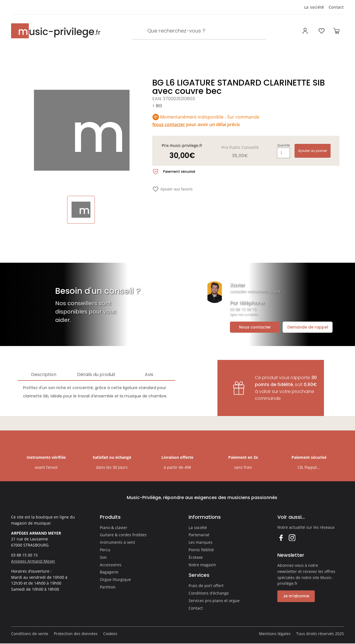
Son (103, 557)
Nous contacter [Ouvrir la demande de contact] (255, 327)
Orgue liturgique (115, 579)
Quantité (284, 146)
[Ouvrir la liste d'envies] (321, 31)
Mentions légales (275, 634)
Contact (336, 7)
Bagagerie (109, 572)
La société (314, 7)
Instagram (292, 537)
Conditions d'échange (209, 593)
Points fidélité (201, 550)
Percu (105, 550)
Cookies (110, 634)
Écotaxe (196, 557)
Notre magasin (202, 565)
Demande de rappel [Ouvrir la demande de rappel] (308, 327)
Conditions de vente (30, 634)
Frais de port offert (206, 586)
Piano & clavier (114, 528)
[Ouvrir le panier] (336, 31)
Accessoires (111, 565)
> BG (157, 106)
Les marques (201, 542)
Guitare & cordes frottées (123, 535)
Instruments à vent (117, 542)
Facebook (281, 537)
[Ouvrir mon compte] (306, 31)
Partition (108, 587)
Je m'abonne (296, 596)
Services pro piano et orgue (214, 601)
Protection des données (76, 634)
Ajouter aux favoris (172, 189)
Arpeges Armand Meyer (33, 561)
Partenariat (199, 535)
